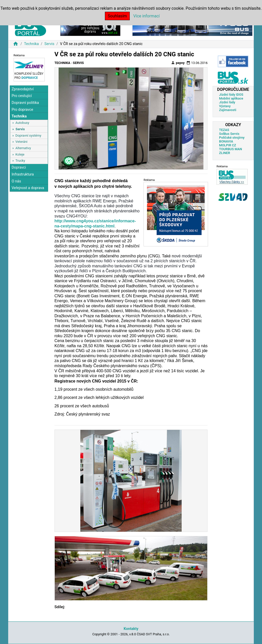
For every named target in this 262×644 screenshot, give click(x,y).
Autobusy (22, 123)
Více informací (146, 16)
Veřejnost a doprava (28, 188)
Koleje (20, 154)
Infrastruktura (23, 174)
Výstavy (225, 106)
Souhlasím (117, 16)
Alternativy (23, 148)
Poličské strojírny (232, 138)
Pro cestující (22, 96)
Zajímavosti (228, 110)
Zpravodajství (23, 89)
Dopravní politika (25, 103)
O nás (16, 181)
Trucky (20, 161)
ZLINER (225, 153)
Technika (31, 44)
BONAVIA (226, 141)
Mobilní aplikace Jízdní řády (231, 100)
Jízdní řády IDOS (231, 95)
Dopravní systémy (28, 135)
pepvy (178, 63)
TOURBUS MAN (230, 149)
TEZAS (224, 130)
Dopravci (19, 167)
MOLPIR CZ (227, 145)
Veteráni (21, 142)
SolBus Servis (229, 134)
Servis (49, 44)
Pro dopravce (22, 110)
